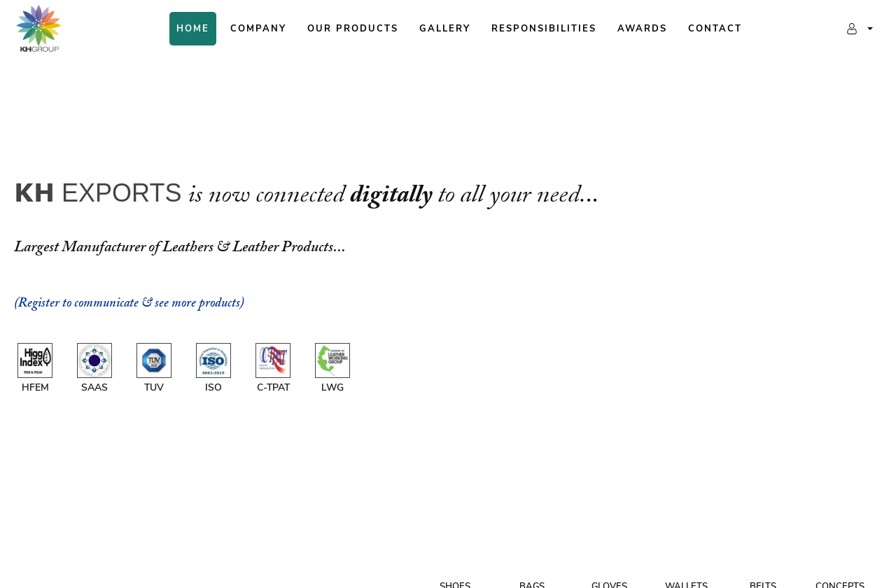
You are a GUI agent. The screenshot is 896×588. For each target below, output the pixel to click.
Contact (715, 29)
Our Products (353, 29)
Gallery (445, 29)
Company (258, 29)
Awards (642, 29)
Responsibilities (544, 29)
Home (193, 29)
